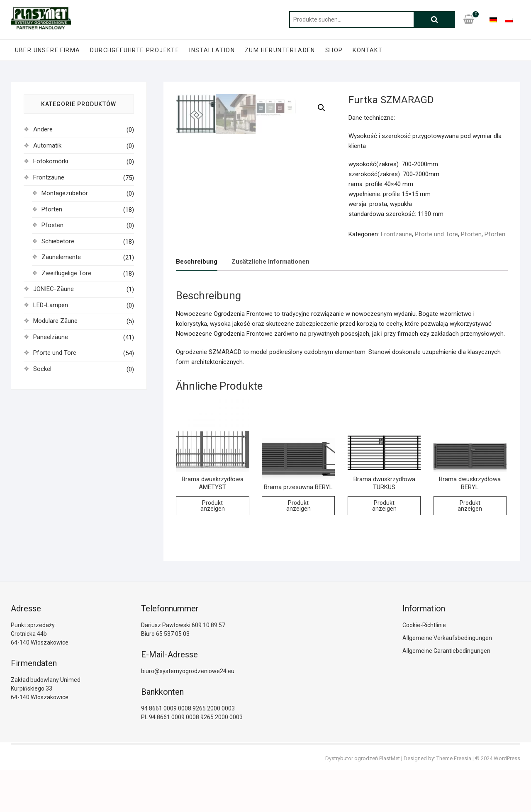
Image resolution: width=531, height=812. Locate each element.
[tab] (197, 304)
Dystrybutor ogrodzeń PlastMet (363, 800)
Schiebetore (58, 241)
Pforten (471, 234)
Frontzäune (396, 234)
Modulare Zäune (55, 321)
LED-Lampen (51, 305)
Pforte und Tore (436, 234)
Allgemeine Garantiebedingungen (446, 693)
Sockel (42, 369)
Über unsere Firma (48, 50)
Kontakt (368, 50)
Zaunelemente (61, 257)
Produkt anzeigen (213, 548)
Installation (212, 50)
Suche (434, 19)
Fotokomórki (51, 161)
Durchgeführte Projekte (135, 50)
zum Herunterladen (280, 50)
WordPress (507, 800)
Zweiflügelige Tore (66, 273)
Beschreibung (197, 303)
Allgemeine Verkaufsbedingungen (447, 680)
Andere (43, 129)
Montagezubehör (65, 193)
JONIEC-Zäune (54, 289)
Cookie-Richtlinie (424, 667)
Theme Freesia (454, 800)
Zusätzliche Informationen (270, 303)
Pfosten (52, 225)
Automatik (47, 145)
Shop (334, 50)
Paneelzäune (51, 337)
